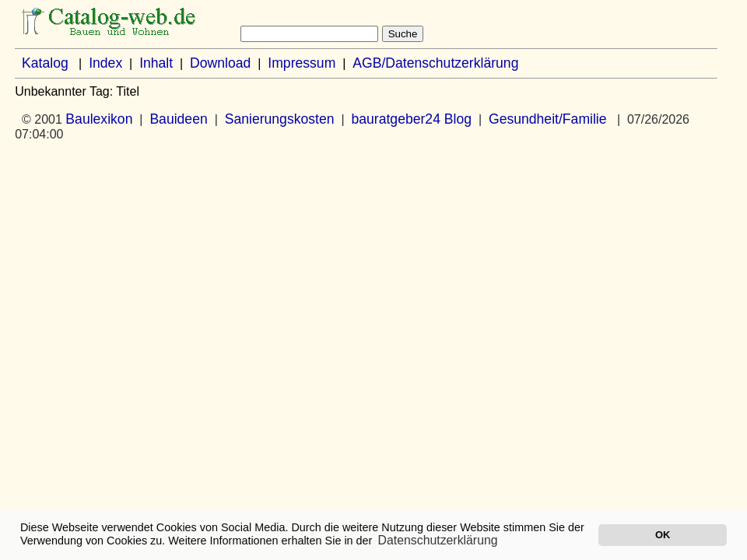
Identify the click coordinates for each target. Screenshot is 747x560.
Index (105, 63)
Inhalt (156, 63)
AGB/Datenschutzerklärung (435, 63)
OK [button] (663, 535)
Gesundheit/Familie (548, 119)
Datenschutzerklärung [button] (438, 540)
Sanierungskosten (280, 119)
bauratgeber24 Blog (411, 119)
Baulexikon (99, 119)
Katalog (45, 63)
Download (220, 63)
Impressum (302, 63)
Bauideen (178, 119)
